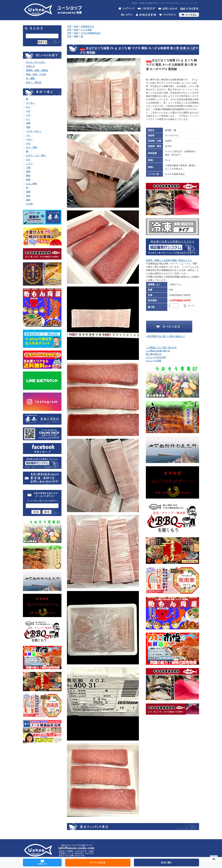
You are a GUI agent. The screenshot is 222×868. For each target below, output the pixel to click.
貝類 (28, 127)
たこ (28, 119)
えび (28, 111)
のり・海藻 (32, 147)
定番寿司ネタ (88, 26)
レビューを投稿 (154, 361)
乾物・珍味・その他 (36, 74)
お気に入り (42, 862)
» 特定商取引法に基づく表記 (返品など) (165, 336)
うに (28, 135)
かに (28, 107)
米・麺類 (30, 78)
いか (28, 115)
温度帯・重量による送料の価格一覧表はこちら (169, 260)
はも (28, 159)
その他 (29, 204)
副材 (28, 200)
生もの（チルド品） (36, 62)
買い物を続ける (154, 354)
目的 (76, 26)
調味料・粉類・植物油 (37, 70)
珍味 (28, 196)
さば (28, 143)
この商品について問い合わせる (161, 347)
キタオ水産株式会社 (91, 33)
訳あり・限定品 (34, 82)
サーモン (30, 103)
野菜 (28, 180)
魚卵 (28, 123)
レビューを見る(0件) (156, 357)
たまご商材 (32, 184)
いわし (29, 139)
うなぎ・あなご (34, 131)
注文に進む (166, 862)
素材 (76, 36)
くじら (29, 163)
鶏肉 (28, 172)
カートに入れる (98, 862)
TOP (69, 26)
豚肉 (28, 176)
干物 (28, 167)
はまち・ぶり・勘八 (36, 155)
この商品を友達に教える (158, 351)
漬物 (28, 192)
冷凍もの (30, 66)
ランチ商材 (86, 30)
